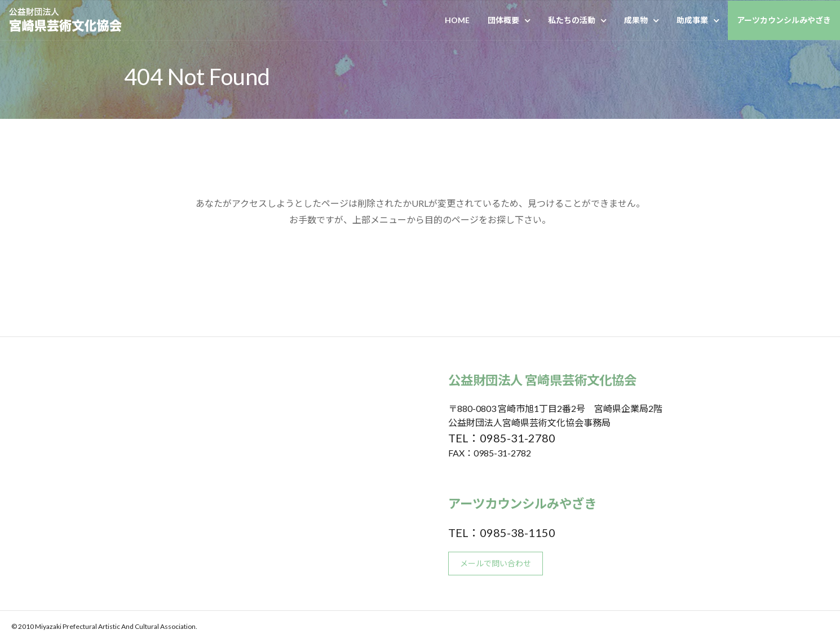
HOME (457, 20)
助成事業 (692, 20)
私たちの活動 (572, 20)
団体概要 (503, 20)
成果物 (636, 20)
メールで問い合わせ (496, 563)
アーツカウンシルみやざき (784, 20)
